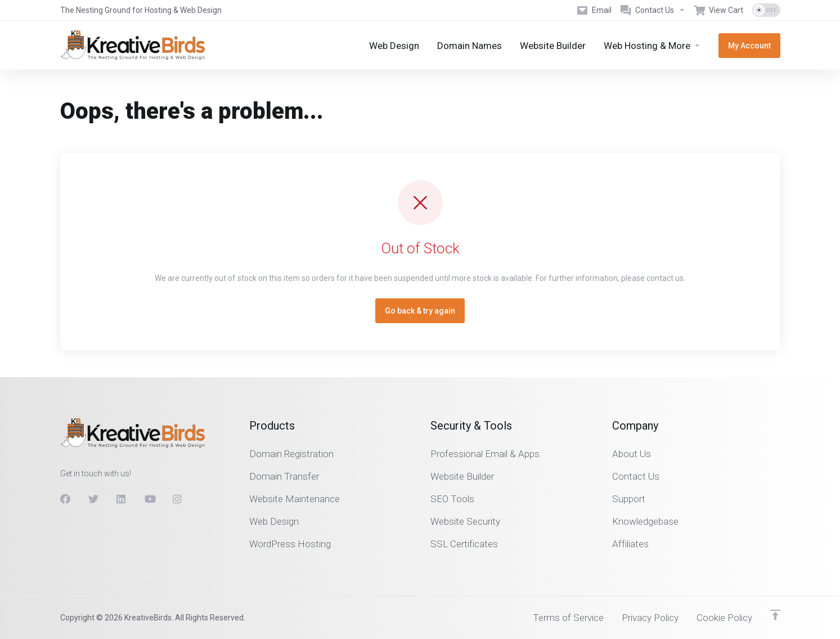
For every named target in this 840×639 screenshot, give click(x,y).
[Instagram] (178, 499)
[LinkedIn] (122, 499)
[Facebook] (65, 499)
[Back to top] (775, 615)
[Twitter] (93, 499)
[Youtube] (150, 499)
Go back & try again (420, 311)
